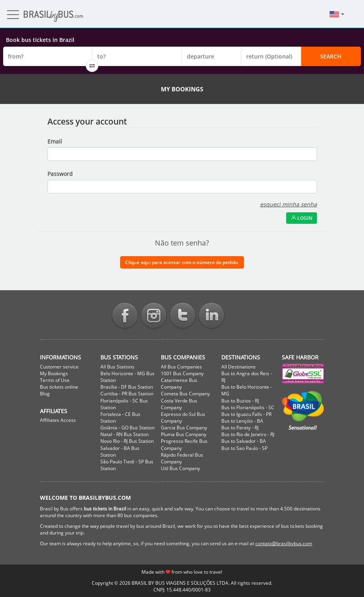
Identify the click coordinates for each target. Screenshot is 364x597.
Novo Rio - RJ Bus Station (127, 441)
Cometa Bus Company (185, 394)
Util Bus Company (180, 468)
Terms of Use (55, 380)
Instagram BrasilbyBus (154, 316)
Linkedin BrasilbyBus (211, 316)
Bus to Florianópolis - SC (248, 407)
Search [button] (331, 56)
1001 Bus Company (182, 373)
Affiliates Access (58, 420)
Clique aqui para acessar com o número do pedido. (182, 262)
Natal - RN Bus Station (124, 434)
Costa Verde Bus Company (179, 404)
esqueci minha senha (289, 204)
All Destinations (239, 367)
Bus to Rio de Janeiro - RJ (248, 434)
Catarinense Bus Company (179, 384)
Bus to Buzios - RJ (240, 401)
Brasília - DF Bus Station (127, 387)
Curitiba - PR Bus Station (127, 394)
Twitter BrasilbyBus (183, 316)
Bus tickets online (59, 387)
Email (55, 141)
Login (302, 218)
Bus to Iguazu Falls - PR (246, 414)
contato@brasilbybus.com (284, 543)
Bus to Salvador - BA (244, 441)
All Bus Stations (117, 367)
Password (60, 174)
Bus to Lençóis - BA (242, 421)
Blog (45, 394)
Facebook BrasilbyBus (125, 316)
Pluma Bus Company (184, 434)
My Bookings (54, 373)
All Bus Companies (181, 367)
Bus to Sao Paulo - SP (244, 448)
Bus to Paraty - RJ (240, 428)
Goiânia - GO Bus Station (127, 428)
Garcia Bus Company (184, 428)
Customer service (59, 367)
